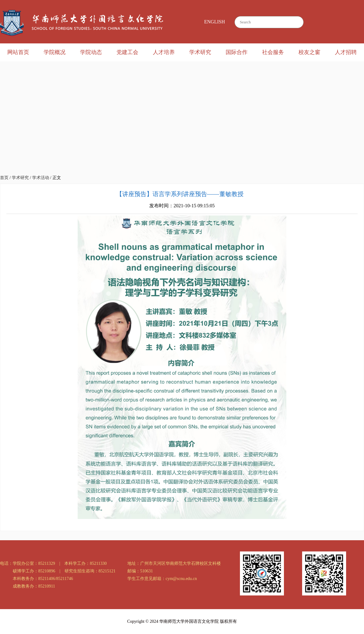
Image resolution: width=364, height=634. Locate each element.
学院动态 (91, 52)
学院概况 (55, 52)
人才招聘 (346, 52)
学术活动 (41, 178)
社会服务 (273, 52)
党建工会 (127, 52)
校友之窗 (309, 52)
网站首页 (18, 52)
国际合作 (237, 52)
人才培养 (164, 52)
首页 (4, 178)
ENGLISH (214, 22)
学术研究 (200, 52)
